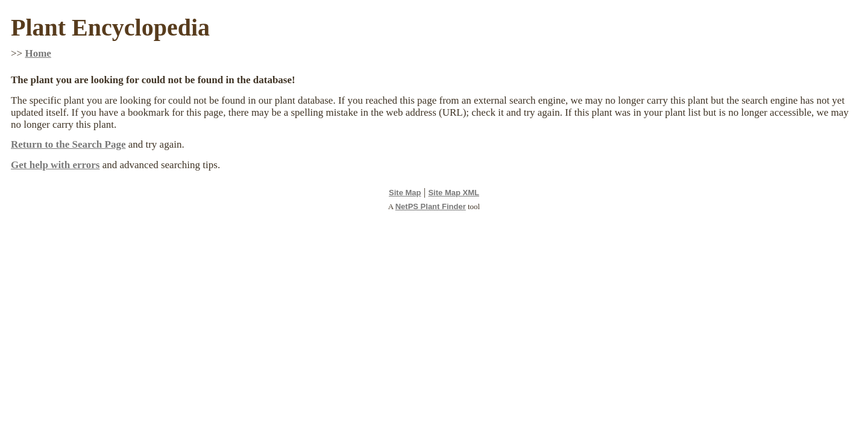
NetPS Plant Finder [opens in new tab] (431, 206)
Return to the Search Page (68, 144)
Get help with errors (55, 165)
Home (38, 53)
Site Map (405, 193)
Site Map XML (454, 193)
